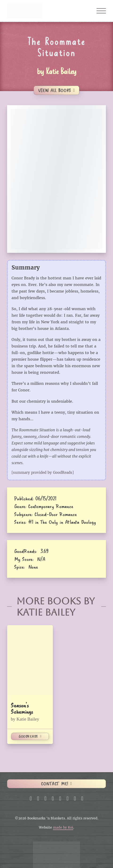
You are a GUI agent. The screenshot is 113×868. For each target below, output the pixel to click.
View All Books (56, 90)
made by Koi (63, 827)
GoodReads (30, 736)
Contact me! (56, 784)
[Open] (101, 11)
